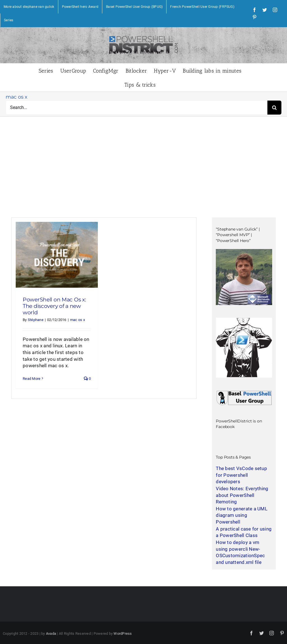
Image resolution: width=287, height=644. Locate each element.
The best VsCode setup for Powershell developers (241, 475)
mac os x (77, 320)
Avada (51, 633)
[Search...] (136, 108)
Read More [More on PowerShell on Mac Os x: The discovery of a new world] (32, 379)
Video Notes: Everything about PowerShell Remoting (242, 495)
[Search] (274, 108)
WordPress (123, 633)
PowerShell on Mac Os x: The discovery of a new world (54, 306)
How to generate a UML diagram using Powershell (241, 515)
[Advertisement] (144, 175)
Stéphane (36, 320)
